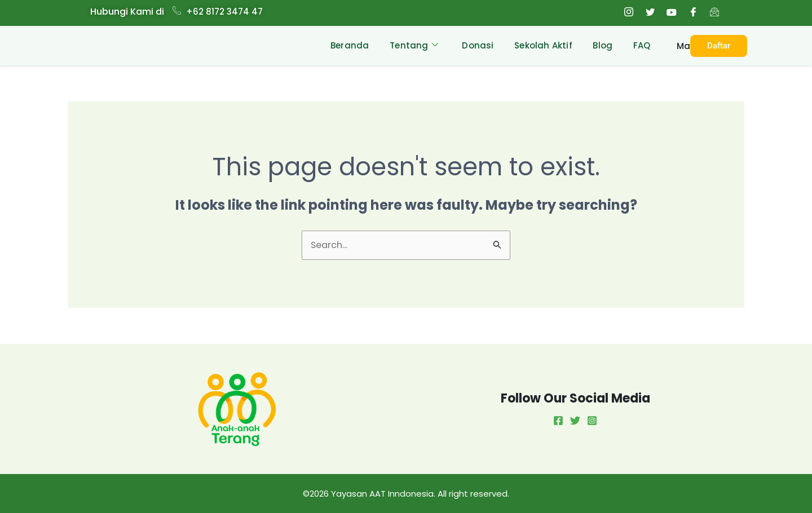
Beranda (339, 45)
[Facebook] (693, 13)
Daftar (719, 46)
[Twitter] (650, 13)
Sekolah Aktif (539, 45)
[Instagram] (629, 13)
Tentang (405, 46)
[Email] (714, 13)
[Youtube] (672, 13)
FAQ (641, 45)
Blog (600, 45)
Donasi (471, 45)
